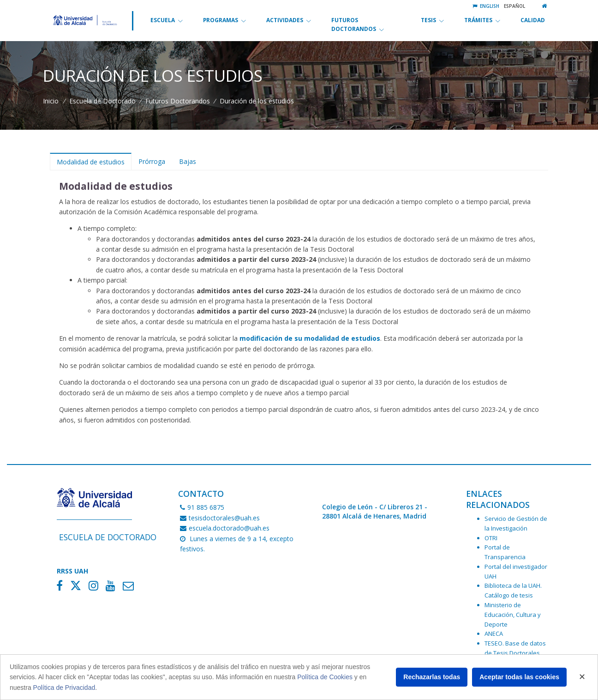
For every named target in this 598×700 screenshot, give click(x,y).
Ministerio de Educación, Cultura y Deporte (513, 615)
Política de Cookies (325, 677)
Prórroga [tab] (152, 161)
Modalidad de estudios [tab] (91, 162)
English (486, 6)
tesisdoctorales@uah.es (220, 518)
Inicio (51, 101)
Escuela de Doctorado (102, 101)
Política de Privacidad (64, 688)
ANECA (494, 634)
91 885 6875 (202, 507)
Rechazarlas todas (432, 677)
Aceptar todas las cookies (519, 677)
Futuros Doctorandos (178, 101)
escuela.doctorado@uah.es (225, 528)
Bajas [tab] (188, 161)
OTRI (491, 538)
